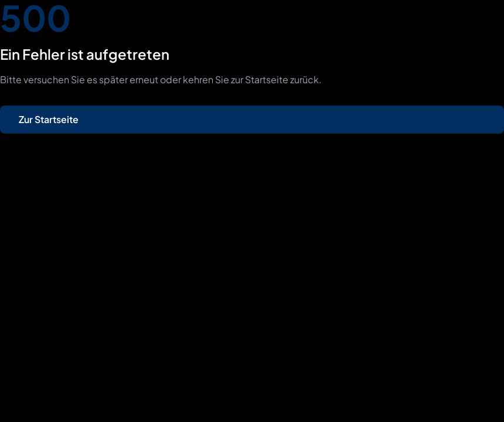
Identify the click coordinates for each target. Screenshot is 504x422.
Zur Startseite (49, 119)
